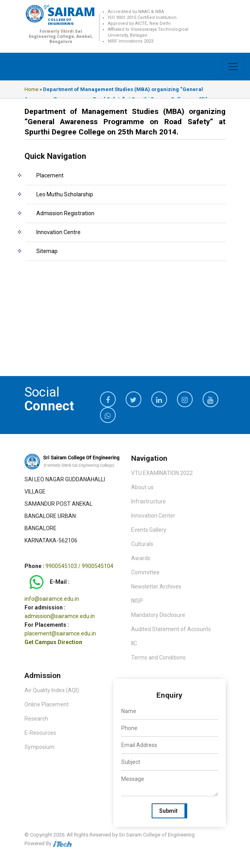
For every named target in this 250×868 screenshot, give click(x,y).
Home (31, 89)
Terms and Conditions (158, 658)
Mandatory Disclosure (158, 615)
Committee (145, 572)
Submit (168, 811)
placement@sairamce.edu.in (60, 633)
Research (36, 719)
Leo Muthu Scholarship (65, 194)
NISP (137, 601)
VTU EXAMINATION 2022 (162, 473)
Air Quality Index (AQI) (52, 690)
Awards (141, 558)
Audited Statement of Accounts (171, 629)
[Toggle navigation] (233, 67)
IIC (134, 643)
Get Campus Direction (53, 642)
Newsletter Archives (156, 587)
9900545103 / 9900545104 (79, 566)
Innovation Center (153, 516)
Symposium (39, 747)
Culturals (142, 544)
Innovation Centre (58, 232)
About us (142, 487)
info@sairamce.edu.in (52, 599)
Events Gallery (149, 530)
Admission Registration (65, 213)
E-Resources (40, 733)
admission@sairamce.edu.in (60, 616)
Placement (50, 175)
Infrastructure (148, 501)
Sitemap (47, 251)
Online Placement (47, 704)
